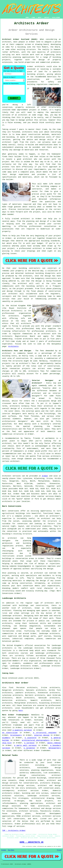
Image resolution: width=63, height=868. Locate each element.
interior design (42, 735)
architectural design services (18, 785)
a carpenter (30, 748)
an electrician (10, 733)
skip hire (7, 743)
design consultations (32, 775)
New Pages (11, 850)
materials (17, 204)
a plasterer (31, 738)
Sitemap (4, 850)
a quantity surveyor (22, 730)
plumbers (6, 738)
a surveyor (29, 743)
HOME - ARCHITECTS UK (31, 842)
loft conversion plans (49, 788)
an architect (21, 115)
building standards (50, 241)
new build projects (41, 801)
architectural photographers (36, 740)
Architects (13, 346)
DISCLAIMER (56, 18)
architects (40, 67)
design (48, 276)
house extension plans (16, 814)
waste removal (54, 743)
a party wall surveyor (25, 745)
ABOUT (40, 18)
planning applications (31, 803)
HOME (27, 18)
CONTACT (47, 18)
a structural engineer (45, 733)
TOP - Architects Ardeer (14, 831)
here (21, 711)
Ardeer (45, 476)
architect (7, 42)
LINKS (33, 18)
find (11, 688)
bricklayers (16, 735)
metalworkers (55, 748)
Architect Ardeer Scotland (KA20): (20, 39)
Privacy (59, 850)
